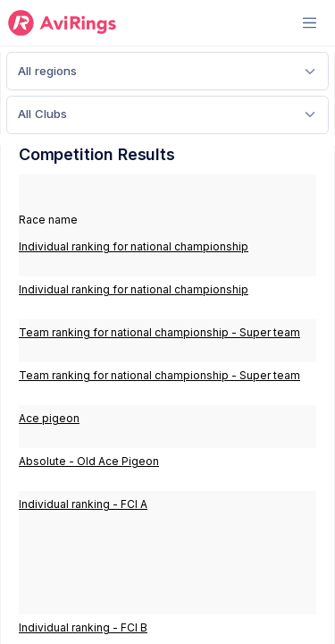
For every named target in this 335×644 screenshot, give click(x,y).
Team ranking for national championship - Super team (159, 332)
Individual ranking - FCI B (83, 627)
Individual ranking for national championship (134, 246)
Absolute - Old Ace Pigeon (89, 461)
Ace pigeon (49, 418)
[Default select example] (167, 71)
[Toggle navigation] (310, 23)
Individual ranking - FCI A (83, 504)
